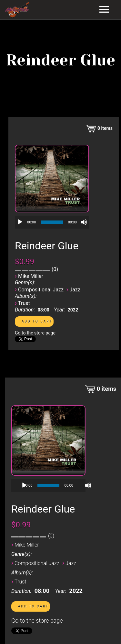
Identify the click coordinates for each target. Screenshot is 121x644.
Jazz (75, 290)
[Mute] (84, 222)
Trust (24, 303)
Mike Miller (31, 276)
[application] (52, 222)
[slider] (52, 222)
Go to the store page (35, 333)
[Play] (20, 222)
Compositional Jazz (41, 290)
